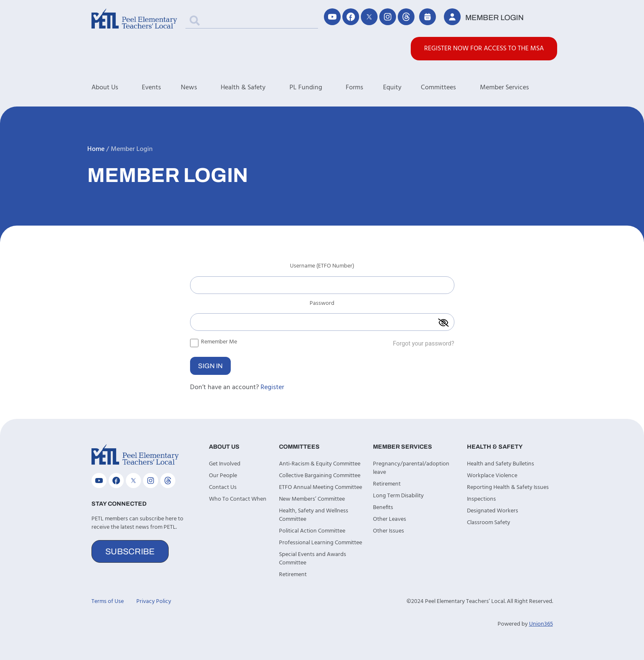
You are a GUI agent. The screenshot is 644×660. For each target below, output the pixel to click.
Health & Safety (255, 88)
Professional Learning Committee (321, 543)
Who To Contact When (238, 499)
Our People (223, 476)
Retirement (293, 575)
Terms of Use (108, 602)
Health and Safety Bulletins (501, 464)
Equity (392, 88)
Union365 (541, 624)
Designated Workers (493, 511)
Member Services (516, 88)
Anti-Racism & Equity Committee (320, 464)
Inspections (481, 499)
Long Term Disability (398, 496)
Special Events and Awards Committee (313, 559)
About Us (117, 88)
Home (96, 149)
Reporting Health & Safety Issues (508, 487)
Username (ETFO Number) (322, 267)
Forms (355, 88)
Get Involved (225, 464)
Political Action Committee (312, 531)
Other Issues (388, 531)
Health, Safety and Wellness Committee (314, 515)
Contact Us (223, 487)
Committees (450, 88)
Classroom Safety (489, 523)
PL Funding (318, 88)
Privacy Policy (154, 602)
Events (151, 88)
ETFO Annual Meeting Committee (321, 487)
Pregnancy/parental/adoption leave (411, 468)
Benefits (383, 508)
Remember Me (214, 342)
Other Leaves (390, 519)
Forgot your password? (423, 344)
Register (272, 387)
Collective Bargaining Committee (320, 476)
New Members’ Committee (312, 499)
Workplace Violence (492, 476)
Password (322, 304)
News (201, 88)
